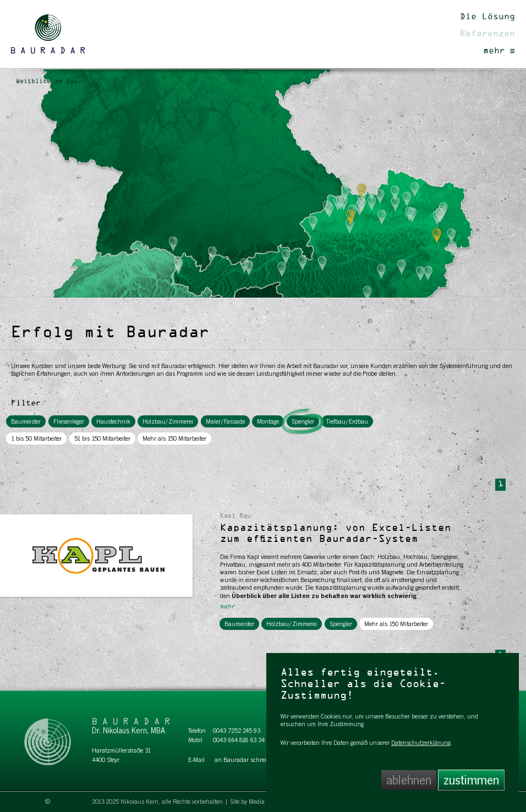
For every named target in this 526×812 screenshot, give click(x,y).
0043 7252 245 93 (237, 731)
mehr (499, 51)
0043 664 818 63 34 (239, 740)
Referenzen (487, 34)
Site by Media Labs (254, 802)
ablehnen (409, 780)
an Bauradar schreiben (245, 760)
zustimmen (471, 780)
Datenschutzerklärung (421, 743)
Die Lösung (487, 17)
